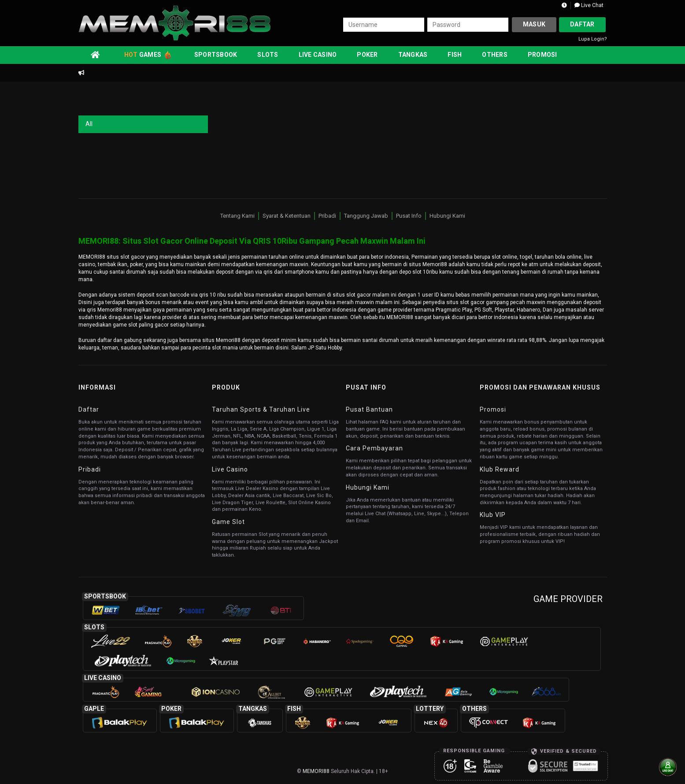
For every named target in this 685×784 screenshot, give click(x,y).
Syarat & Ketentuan (287, 216)
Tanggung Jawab (366, 216)
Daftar (582, 24)
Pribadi (327, 216)
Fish (455, 55)
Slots (268, 55)
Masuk (534, 24)
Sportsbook (216, 55)
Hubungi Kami (447, 216)
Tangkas (413, 55)
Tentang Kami (237, 216)
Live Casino (318, 55)
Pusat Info (409, 216)
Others (495, 55)
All (89, 124)
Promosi (542, 55)
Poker (367, 55)
